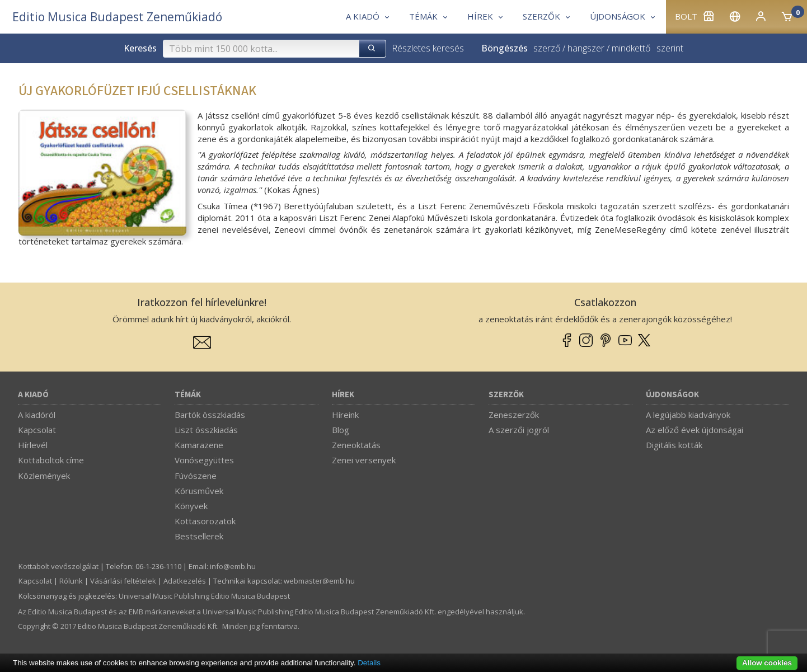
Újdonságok (672, 395)
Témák (188, 395)
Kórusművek (199, 491)
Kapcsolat (37, 430)
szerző (547, 48)
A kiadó (33, 395)
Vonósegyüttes (204, 460)
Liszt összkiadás (206, 430)
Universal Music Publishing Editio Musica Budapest (204, 596)
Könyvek (191, 506)
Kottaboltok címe (51, 460)
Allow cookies (767, 663)
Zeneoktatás (356, 445)
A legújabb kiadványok (688, 415)
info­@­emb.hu (233, 566)
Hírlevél (33, 445)
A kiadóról (37, 415)
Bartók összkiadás (210, 415)
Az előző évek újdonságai (695, 430)
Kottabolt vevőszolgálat (58, 566)
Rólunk (71, 581)
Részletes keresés (428, 48)
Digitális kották (674, 445)
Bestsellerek (199, 536)
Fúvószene (196, 476)
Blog (341, 430)
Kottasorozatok (205, 521)
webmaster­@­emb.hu (319, 581)
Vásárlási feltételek (123, 581)
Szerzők (506, 395)
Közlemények (44, 476)
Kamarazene (199, 445)
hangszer (586, 48)
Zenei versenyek (364, 460)
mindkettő (631, 48)
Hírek (343, 395)
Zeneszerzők (514, 415)
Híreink (345, 415)
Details (369, 663)
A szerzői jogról (519, 430)
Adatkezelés (185, 581)
